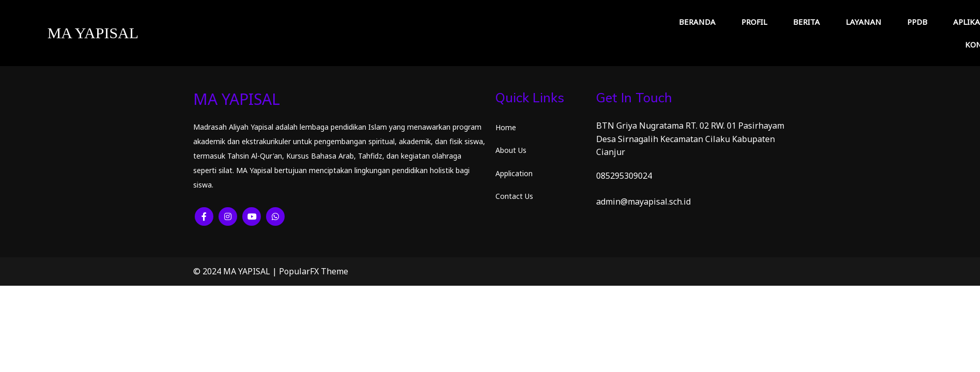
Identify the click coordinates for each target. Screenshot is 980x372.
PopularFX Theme (314, 271)
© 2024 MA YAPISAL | (236, 271)
